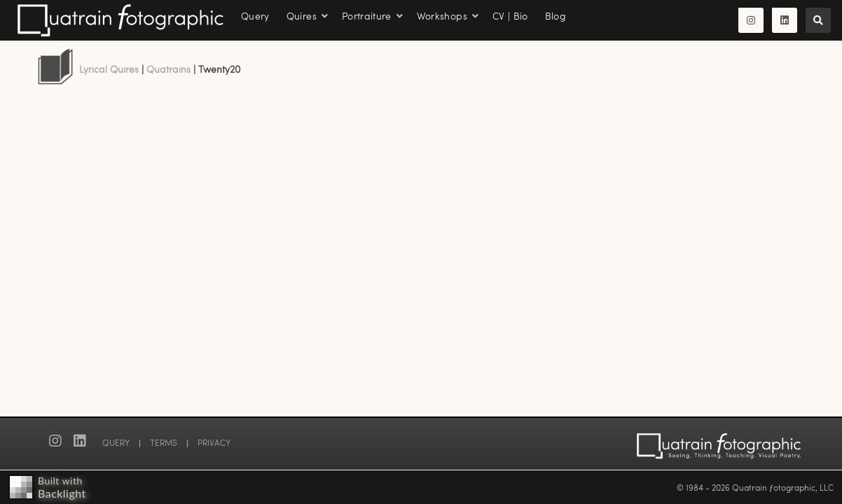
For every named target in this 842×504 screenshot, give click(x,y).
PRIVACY (214, 442)
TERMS (164, 442)
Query (255, 16)
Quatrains (168, 69)
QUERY (116, 442)
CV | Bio (510, 16)
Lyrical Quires (109, 69)
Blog (555, 16)
